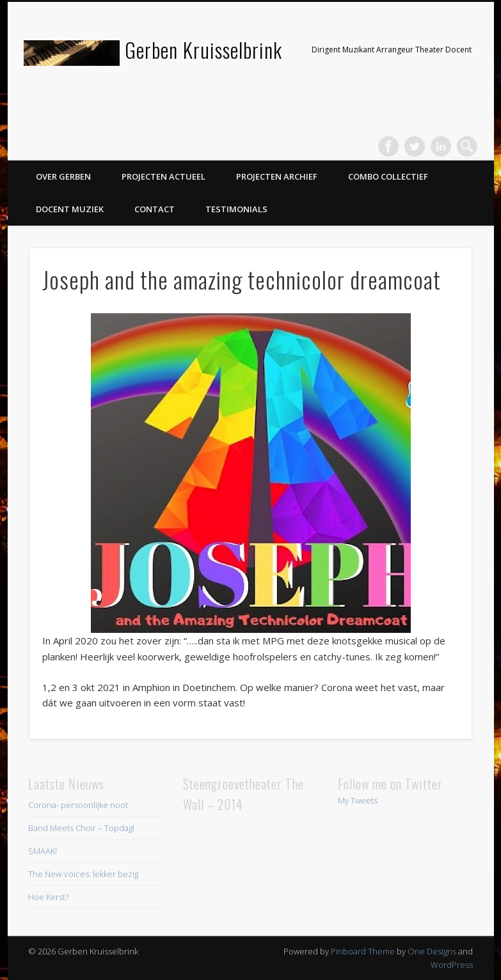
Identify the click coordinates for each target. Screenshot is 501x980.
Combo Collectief (388, 176)
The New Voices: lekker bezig (83, 874)
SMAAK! (43, 851)
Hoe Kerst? (48, 897)
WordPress (452, 965)
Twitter (415, 146)
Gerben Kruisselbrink (203, 50)
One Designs (432, 951)
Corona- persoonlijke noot (78, 805)
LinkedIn (441, 146)
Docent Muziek (70, 209)
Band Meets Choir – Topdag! (81, 828)
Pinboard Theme (363, 951)
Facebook (388, 146)
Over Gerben (63, 176)
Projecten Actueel (163, 176)
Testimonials (236, 209)
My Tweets (358, 800)
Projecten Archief (277, 176)
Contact (155, 209)
